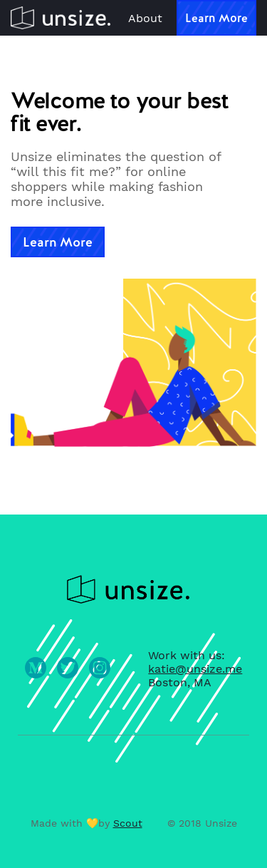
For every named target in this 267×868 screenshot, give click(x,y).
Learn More (216, 18)
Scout (128, 823)
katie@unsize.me (195, 669)
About (145, 18)
